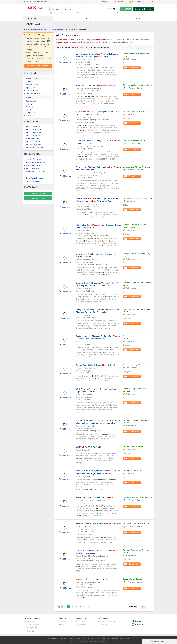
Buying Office (30, 91)
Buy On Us (81, 618)
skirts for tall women (61, 13)
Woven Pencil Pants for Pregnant (94, 497)
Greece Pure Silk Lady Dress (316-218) (96, 365)
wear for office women (33, 159)
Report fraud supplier (38, 193)
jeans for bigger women (34, 129)
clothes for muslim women (35, 178)
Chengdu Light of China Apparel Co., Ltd (137, 198)
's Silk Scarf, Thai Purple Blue (92, 579)
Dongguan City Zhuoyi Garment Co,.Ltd (137, 111)
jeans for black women (33, 181)
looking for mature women (141, 13)
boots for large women (145, 19)
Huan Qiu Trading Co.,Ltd (132, 471)
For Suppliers (120, 2)
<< (64, 607)
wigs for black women (33, 165)
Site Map (87, 638)
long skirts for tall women (78, 13)
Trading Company (32, 93)
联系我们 (128, 638)
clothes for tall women (33, 169)
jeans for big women (33, 136)
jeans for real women (33, 126)
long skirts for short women (98, 13)
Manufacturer (30, 85)
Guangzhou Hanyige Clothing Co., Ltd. (137, 365)
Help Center (31, 631)
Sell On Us (103, 618)
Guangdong (30, 101)
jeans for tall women (33, 142)
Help (151, 2)
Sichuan (28, 116)
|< (60, 607)
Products (55, 638)
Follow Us (139, 624)
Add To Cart (66, 63)
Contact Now (134, 68)
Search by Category (143, 9)
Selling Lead (104, 625)
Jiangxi (28, 107)
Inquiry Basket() (136, 2)
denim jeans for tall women (87, 19)
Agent (28, 82)
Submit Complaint (33, 625)
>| (88, 607)
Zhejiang (29, 104)
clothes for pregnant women (35, 162)
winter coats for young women (36, 175)
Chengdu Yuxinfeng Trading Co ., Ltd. (136, 524)
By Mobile (81, 625)
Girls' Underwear (57, 29)
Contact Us (31, 622)
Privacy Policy (32, 628)
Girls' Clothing (44, 29)
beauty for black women (65, 19)
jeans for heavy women (34, 132)
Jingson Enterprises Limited (133, 447)
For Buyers (105, 2)
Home (27, 29)
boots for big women (126, 19)
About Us (62, 618)
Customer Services (33, 618)
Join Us (62, 625)
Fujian (28, 110)
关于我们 (120, 638)
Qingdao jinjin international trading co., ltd (138, 497)
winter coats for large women (36, 172)
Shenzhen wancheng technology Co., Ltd (138, 85)
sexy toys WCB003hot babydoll (97, 85)
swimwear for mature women (120, 13)
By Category (82, 622)
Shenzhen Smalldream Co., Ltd (134, 140)
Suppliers (64, 638)
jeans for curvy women (34, 145)
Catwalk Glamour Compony (133, 579)
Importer (29, 88)
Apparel (34, 29)
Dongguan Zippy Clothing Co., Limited (137, 167)
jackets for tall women (33, 139)
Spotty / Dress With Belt (88, 447)
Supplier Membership (107, 622)
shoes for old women (108, 19)
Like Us (138, 621)
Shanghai (29, 113)
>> (85, 607)
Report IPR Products (38, 198)
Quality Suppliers (75, 638)
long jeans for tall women (34, 148)
